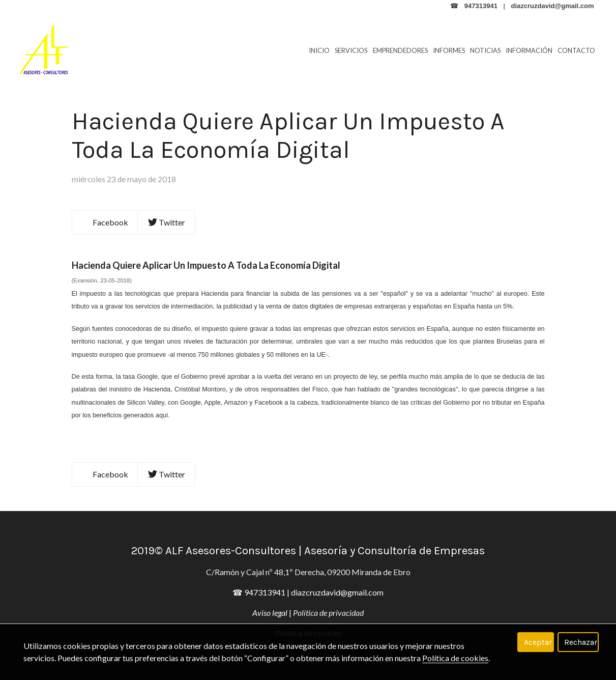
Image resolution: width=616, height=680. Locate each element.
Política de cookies (455, 658)
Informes (449, 50)
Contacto (576, 50)
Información (529, 50)
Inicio (319, 50)
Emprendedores (400, 50)
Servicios (351, 50)
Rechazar (581, 642)
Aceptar (538, 642)
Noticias (485, 50)
